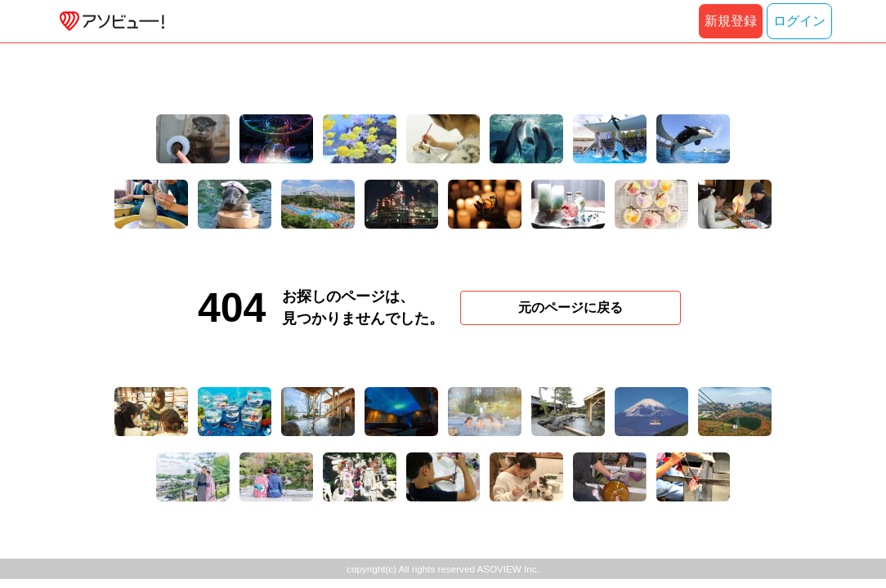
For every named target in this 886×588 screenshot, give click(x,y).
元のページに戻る (571, 307)
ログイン (799, 21)
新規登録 (731, 21)
